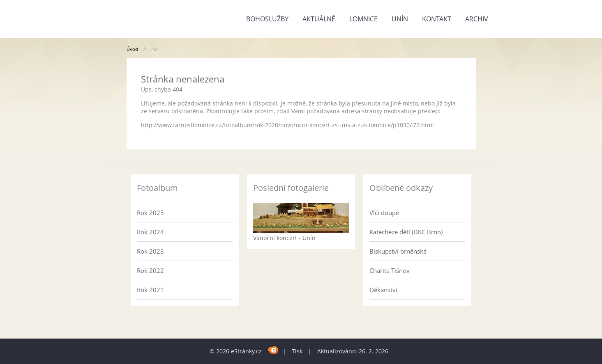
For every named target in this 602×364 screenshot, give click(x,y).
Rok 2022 (150, 270)
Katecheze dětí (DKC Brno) (406, 232)
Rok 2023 (150, 251)
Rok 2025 (150, 213)
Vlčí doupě (384, 213)
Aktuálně (319, 19)
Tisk (297, 351)
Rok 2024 (150, 232)
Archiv (477, 19)
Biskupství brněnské (398, 251)
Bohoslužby (267, 19)
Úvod (132, 49)
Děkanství (383, 290)
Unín (400, 19)
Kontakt (437, 19)
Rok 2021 (150, 290)
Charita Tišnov (390, 270)
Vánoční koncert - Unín (284, 238)
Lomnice (363, 19)
